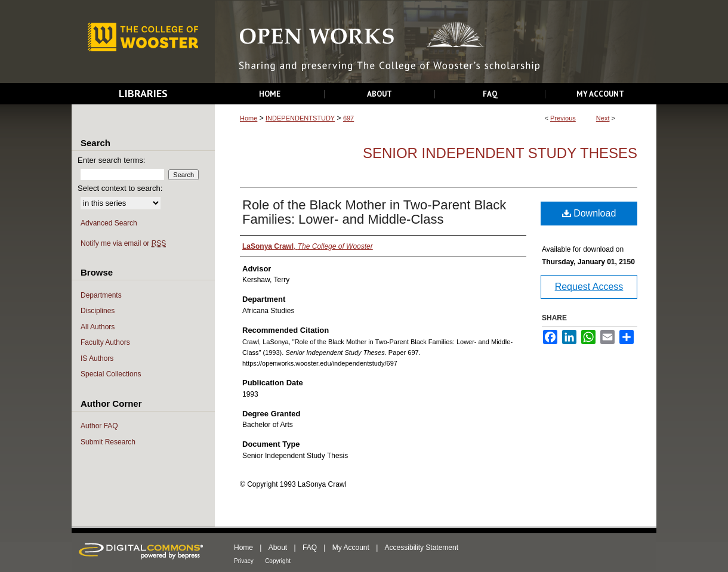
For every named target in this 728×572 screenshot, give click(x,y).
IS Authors (97, 358)
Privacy (244, 561)
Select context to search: (120, 188)
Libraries (143, 93)
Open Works (436, 42)
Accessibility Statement (422, 548)
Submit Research (108, 442)
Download (589, 213)
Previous (563, 118)
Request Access (589, 287)
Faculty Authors (105, 342)
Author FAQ (99, 426)
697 (348, 118)
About (278, 548)
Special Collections (111, 374)
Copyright (278, 561)
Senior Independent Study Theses (500, 153)
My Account (351, 548)
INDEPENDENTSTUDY (300, 118)
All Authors (98, 327)
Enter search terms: (111, 160)
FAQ (310, 548)
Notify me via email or (123, 244)
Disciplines (98, 311)
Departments (101, 295)
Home (249, 118)
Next (603, 118)
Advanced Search (109, 223)
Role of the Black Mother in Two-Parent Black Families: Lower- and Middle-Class (374, 212)
